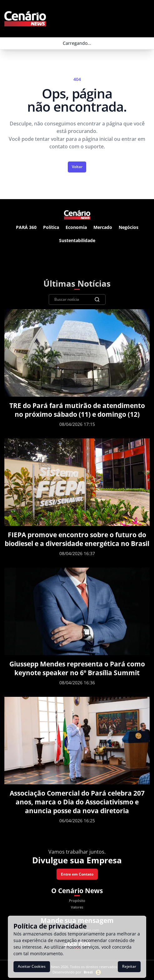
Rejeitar (129, 966)
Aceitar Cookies (32, 966)
